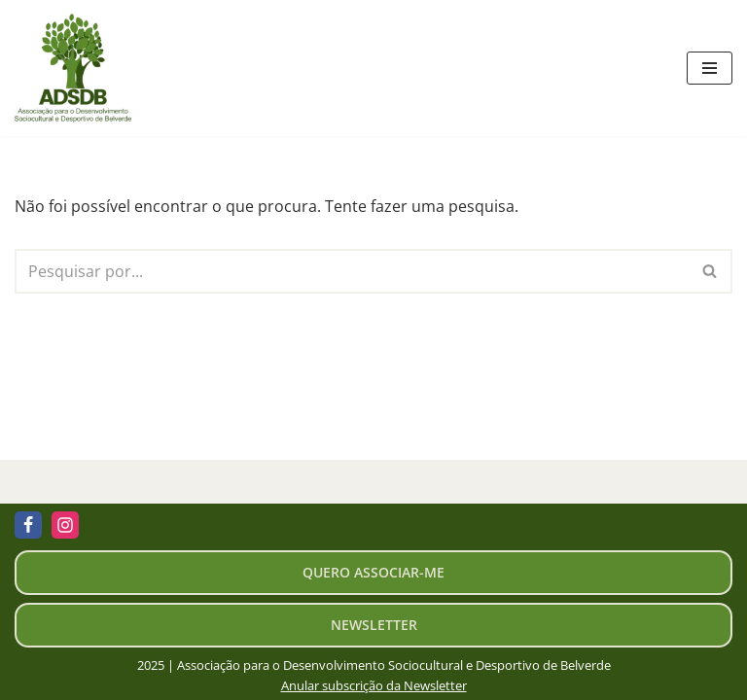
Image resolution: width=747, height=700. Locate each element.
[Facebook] (28, 525)
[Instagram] (65, 525)
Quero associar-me (373, 572)
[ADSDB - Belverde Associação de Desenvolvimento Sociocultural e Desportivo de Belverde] (78, 68)
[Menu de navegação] (710, 68)
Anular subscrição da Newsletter (374, 685)
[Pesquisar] (352, 271)
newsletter (374, 625)
